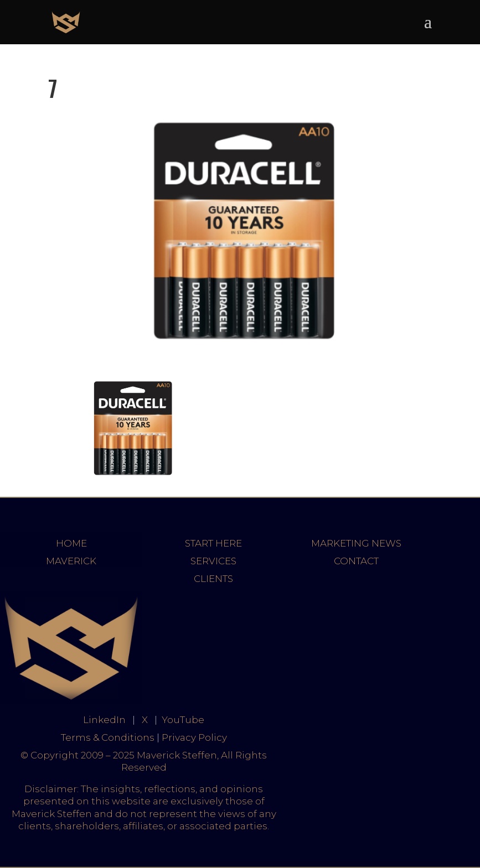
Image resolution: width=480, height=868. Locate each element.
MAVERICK (71, 561)
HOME (71, 543)
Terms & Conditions (108, 737)
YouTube (183, 720)
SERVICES (213, 561)
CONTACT (356, 561)
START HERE (213, 543)
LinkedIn (104, 720)
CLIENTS (213, 579)
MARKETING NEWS (356, 543)
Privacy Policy (194, 737)
